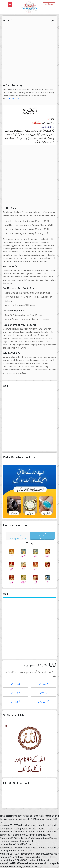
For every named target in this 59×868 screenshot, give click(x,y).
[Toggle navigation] (10, 5)
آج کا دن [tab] (42, 536)
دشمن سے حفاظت (44, 702)
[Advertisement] (29, 54)
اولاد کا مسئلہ (44, 693)
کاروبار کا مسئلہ (15, 684)
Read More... (15, 99)
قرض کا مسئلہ (44, 684)
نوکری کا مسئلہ (16, 702)
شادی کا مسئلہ (16, 693)
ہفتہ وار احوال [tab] (18, 536)
